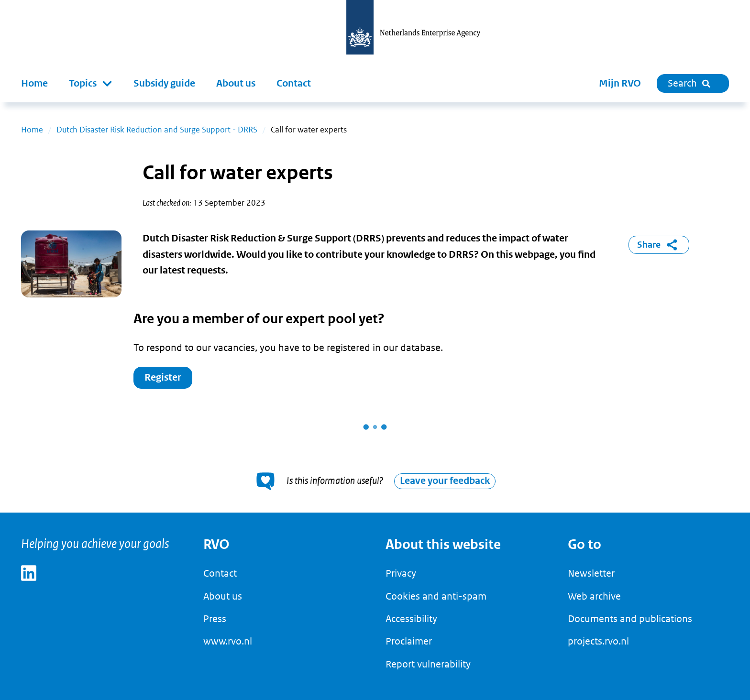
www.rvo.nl (228, 641)
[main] (375, 308)
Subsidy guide (164, 83)
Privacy (401, 573)
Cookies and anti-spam (436, 596)
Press (215, 619)
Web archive (594, 596)
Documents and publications (630, 619)
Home (34, 83)
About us (236, 83)
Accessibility (411, 619)
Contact (294, 83)
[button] (91, 84)
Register (163, 377)
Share (659, 245)
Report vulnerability (428, 664)
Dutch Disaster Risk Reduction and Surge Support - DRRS (157, 130)
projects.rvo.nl (598, 641)
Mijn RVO (620, 83)
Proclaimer (409, 641)
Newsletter (591, 573)
